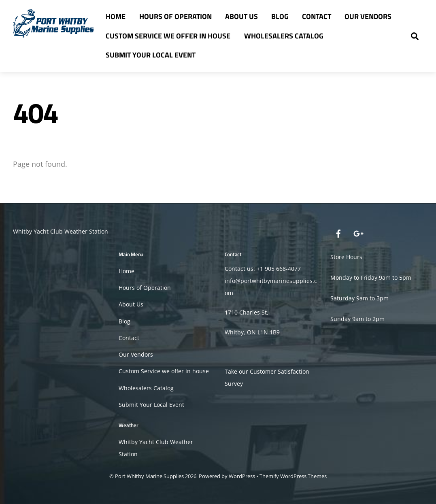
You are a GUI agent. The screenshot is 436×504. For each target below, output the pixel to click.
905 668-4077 (283, 269)
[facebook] (338, 233)
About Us (241, 16)
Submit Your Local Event (151, 55)
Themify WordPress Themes (293, 476)
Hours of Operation (175, 16)
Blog (280, 16)
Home (116, 16)
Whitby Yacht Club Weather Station (61, 231)
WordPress (242, 476)
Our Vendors (368, 16)
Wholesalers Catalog (284, 36)
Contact (317, 16)
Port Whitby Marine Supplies (149, 476)
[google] (358, 233)
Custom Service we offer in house (168, 36)
